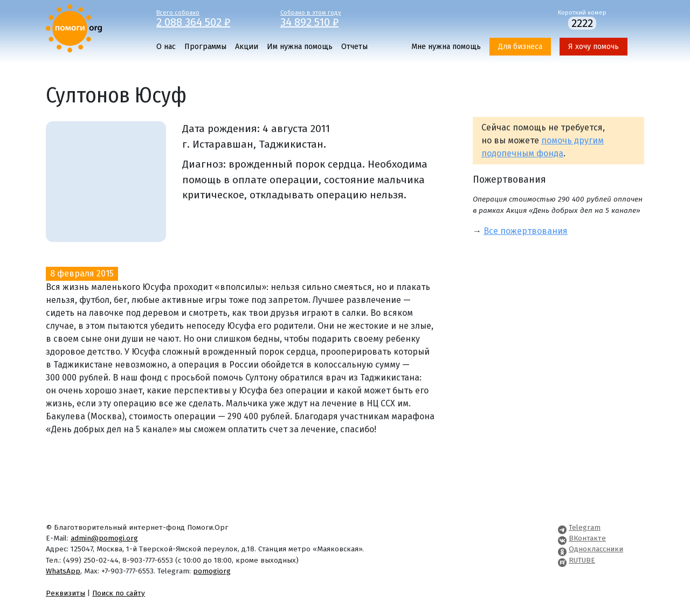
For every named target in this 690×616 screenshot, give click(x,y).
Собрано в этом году (334, 18)
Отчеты (354, 47)
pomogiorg (212, 571)
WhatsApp (63, 571)
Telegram (585, 527)
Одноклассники (596, 549)
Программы (205, 47)
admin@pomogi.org (104, 538)
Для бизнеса (520, 47)
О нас (166, 47)
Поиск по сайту (119, 593)
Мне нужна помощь (446, 47)
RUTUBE (582, 560)
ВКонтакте (587, 538)
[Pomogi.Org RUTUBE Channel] (562, 560)
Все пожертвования (526, 231)
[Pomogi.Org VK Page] (562, 538)
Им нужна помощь (300, 47)
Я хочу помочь (594, 47)
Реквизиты (65, 593)
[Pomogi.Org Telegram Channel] (562, 527)
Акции (247, 47)
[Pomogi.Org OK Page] (562, 549)
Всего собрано (210, 18)
